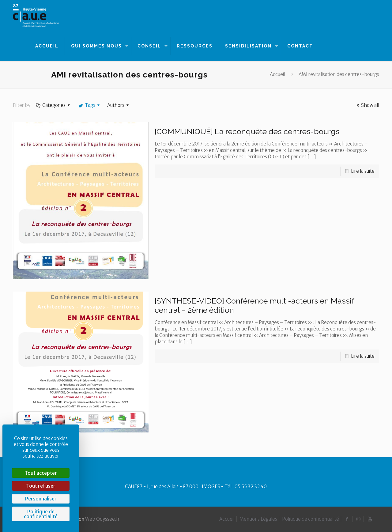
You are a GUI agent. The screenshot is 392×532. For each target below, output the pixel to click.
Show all (367, 105)
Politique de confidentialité (311, 519)
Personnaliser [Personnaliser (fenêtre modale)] (41, 499)
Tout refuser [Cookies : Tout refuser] (41, 486)
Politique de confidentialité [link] (41, 514)
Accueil (277, 74)
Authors (119, 105)
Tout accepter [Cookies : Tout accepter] (41, 473)
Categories (53, 105)
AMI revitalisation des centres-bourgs (339, 74)
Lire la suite (363, 171)
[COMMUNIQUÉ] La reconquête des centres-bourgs (247, 131)
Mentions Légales (258, 519)
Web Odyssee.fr (102, 519)
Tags (90, 105)
